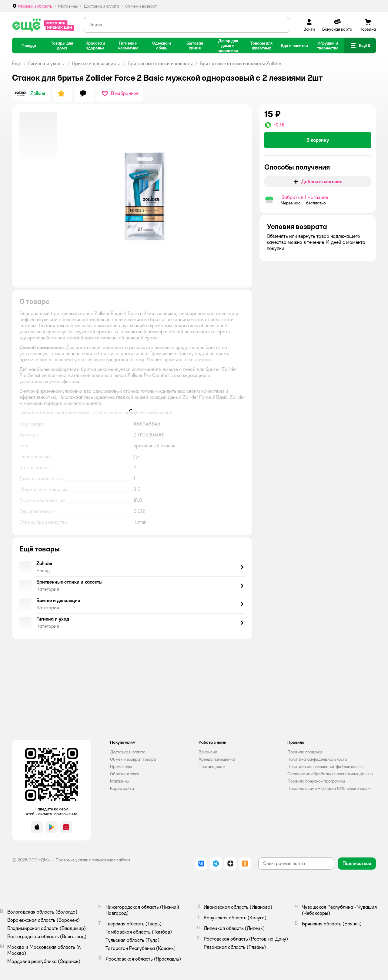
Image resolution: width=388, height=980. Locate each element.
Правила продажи (305, 752)
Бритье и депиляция (94, 64)
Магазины (120, 781)
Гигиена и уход (44, 64)
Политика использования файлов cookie (325, 766)
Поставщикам (212, 766)
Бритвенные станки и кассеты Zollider (241, 64)
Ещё (17, 64)
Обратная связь (125, 774)
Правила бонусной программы (316, 781)
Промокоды (121, 766)
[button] (360, 45)
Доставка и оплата (128, 752)
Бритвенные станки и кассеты (160, 64)
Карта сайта (122, 788)
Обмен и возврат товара (133, 759)
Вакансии (208, 752)
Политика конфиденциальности (317, 759)
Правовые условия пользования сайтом (93, 860)
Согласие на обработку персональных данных (330, 774)
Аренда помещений (217, 759)
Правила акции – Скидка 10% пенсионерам (329, 788)
